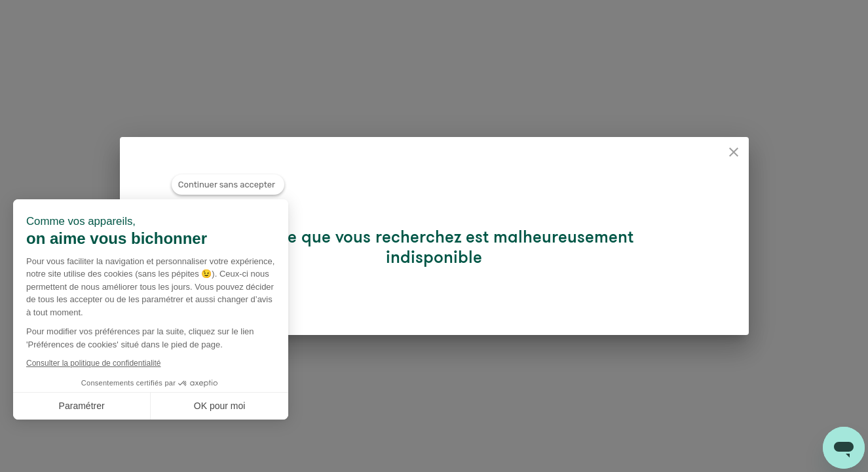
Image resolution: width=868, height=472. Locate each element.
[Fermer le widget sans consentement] (228, 189)
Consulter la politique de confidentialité (93, 363)
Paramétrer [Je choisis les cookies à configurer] (82, 406)
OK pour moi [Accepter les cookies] (220, 406)
